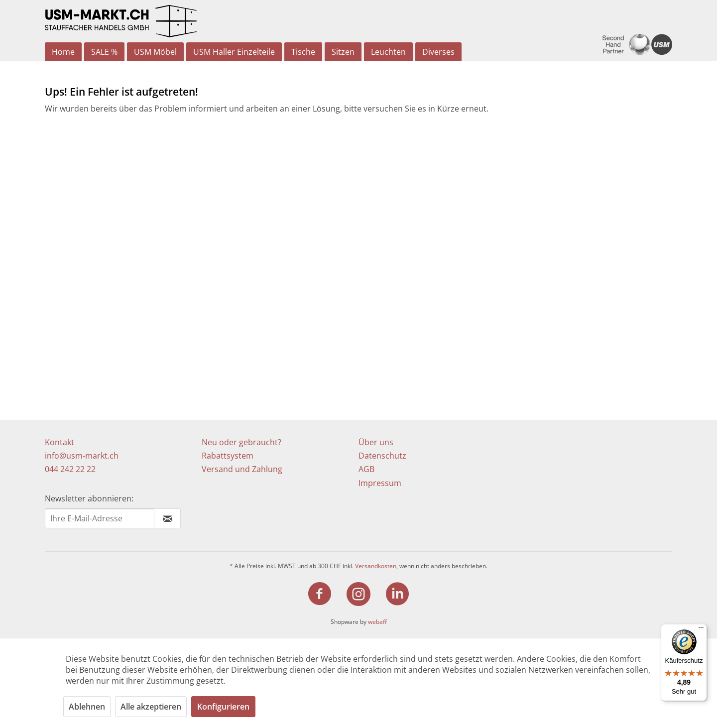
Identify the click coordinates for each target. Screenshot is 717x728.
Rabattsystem (228, 456)
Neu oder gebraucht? (241, 442)
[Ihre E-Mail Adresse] (100, 518)
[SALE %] (104, 52)
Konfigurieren (223, 707)
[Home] (63, 52)
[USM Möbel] (155, 52)
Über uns (376, 442)
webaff (377, 622)
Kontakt (60, 442)
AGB (366, 469)
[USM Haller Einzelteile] (234, 52)
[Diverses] (438, 52)
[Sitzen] (343, 52)
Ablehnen (87, 707)
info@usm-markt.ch (82, 456)
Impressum (380, 483)
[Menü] (701, 630)
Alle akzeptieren (151, 707)
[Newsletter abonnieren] (168, 518)
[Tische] (303, 52)
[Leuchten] (388, 52)
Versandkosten (376, 566)
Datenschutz (382, 456)
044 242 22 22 (70, 469)
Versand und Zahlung (242, 469)
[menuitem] (63, 52)
